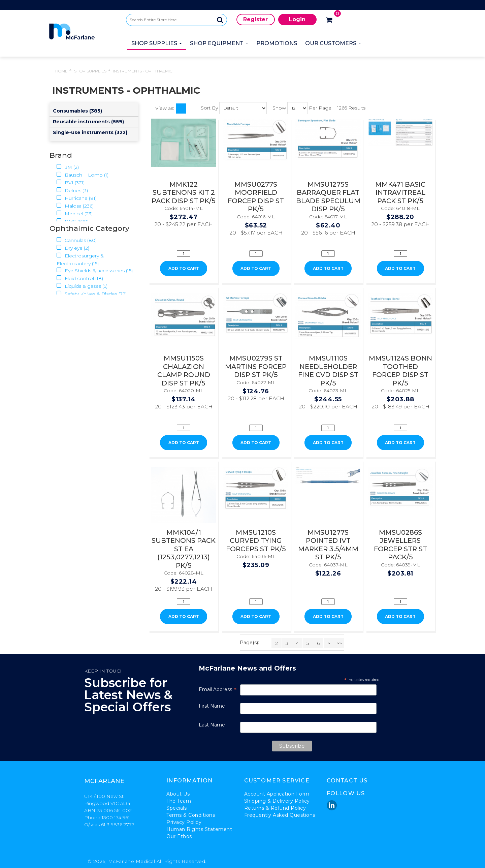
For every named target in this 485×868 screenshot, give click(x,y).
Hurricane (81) (77, 198)
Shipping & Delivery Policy (277, 801)
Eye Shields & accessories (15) (95, 271)
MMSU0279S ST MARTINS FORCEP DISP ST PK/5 (256, 366)
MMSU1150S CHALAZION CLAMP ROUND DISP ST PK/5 (184, 371)
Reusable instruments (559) (88, 122)
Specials (176, 808)
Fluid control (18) (80, 278)
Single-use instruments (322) (90, 132)
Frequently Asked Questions (280, 815)
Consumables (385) (77, 111)
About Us (178, 794)
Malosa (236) (75, 206)
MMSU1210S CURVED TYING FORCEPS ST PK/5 (256, 541)
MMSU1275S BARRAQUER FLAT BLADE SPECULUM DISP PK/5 (328, 197)
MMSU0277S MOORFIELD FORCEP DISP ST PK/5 (256, 197)
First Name (212, 706)
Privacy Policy (184, 822)
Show (279, 107)
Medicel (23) (75, 214)
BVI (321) (71, 183)
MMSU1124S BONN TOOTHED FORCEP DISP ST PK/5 (400, 371)
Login (297, 19)
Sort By (209, 107)
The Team (179, 801)
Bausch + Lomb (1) (83, 175)
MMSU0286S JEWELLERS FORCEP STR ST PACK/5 (400, 545)
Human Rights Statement (199, 829)
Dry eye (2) (73, 248)
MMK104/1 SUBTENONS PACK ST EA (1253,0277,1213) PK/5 (184, 549)
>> (339, 643)
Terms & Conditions (191, 815)
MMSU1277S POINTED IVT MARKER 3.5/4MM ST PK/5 (328, 545)
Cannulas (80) (77, 240)
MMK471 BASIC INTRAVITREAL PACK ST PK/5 (400, 193)
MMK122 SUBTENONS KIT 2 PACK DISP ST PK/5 (184, 193)
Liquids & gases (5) (82, 286)
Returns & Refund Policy (275, 808)
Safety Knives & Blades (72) (92, 294)
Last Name (212, 725)
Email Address (218, 689)
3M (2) (68, 167)
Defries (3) (72, 190)
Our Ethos (179, 836)
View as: (165, 108)
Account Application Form (277, 794)
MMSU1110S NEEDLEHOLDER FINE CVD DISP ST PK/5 (328, 371)
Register (255, 19)
